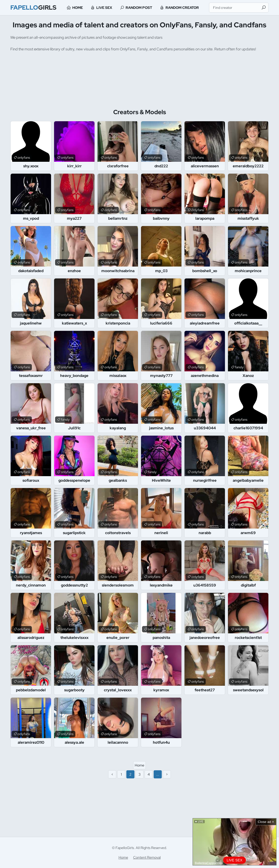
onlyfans (24, 158)
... (158, 774)
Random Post (139, 8)
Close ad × (266, 822)
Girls (33, 7)
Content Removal (147, 857)
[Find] (264, 8)
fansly (239, 367)
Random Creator (182, 8)
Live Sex (104, 8)
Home (78, 8)
